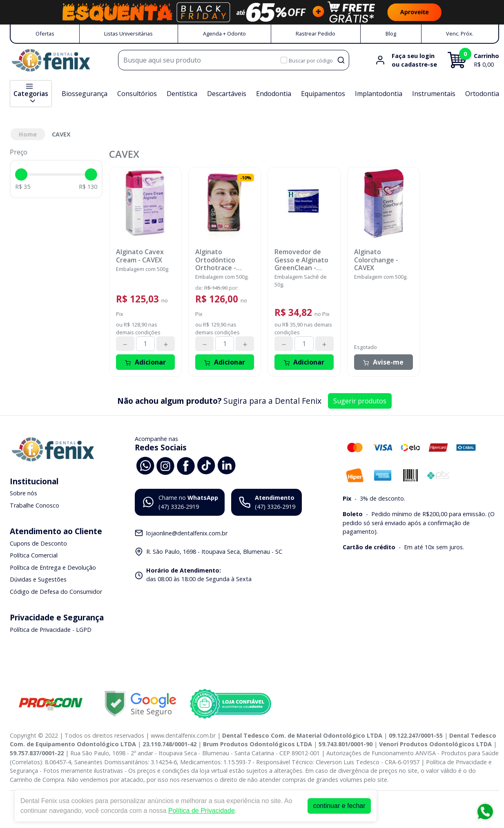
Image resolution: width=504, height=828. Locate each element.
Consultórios (137, 94)
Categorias (31, 94)
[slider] (21, 175)
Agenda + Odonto (224, 34)
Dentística (182, 94)
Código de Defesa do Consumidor (56, 592)
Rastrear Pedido (316, 34)
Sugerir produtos (360, 401)
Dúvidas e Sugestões (38, 580)
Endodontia (274, 94)
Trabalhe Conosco (35, 505)
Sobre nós (23, 493)
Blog (391, 34)
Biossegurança (85, 94)
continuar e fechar (339, 806)
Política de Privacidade (202, 811)
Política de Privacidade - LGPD (51, 630)
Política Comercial (34, 555)
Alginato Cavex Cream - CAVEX (140, 256)
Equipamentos (323, 94)
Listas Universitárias (128, 34)
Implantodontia (379, 94)
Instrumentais (434, 94)
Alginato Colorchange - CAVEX (376, 260)
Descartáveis (227, 94)
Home (28, 134)
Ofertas (45, 34)
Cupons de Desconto (38, 543)
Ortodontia (482, 94)
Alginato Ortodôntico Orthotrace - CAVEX (216, 260)
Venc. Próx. (460, 34)
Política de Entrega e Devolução (53, 567)
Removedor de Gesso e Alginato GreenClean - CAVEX (301, 260)
